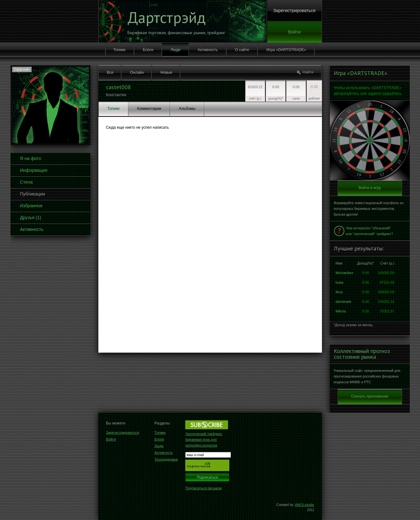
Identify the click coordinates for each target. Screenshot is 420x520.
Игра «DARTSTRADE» (286, 50)
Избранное (31, 206)
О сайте (242, 50)
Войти (294, 32)
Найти (308, 72)
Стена (27, 182)
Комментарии (149, 109)
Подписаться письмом (203, 488)
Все (110, 73)
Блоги (148, 50)
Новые (166, 73)
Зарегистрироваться (294, 11)
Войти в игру (370, 188)
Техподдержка (166, 459)
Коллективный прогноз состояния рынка (362, 354)
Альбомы (187, 109)
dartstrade (344, 302)
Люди (175, 50)
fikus (339, 292)
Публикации (33, 194)
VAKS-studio (304, 505)
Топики (119, 50)
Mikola (341, 311)
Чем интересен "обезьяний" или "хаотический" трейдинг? (370, 231)
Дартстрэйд (167, 17)
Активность (208, 50)
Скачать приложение (370, 396)
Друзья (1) (31, 218)
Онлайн (137, 73)
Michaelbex (345, 273)
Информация (34, 170)
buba (340, 282)
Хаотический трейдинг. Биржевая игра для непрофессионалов (204, 440)
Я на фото (31, 158)
